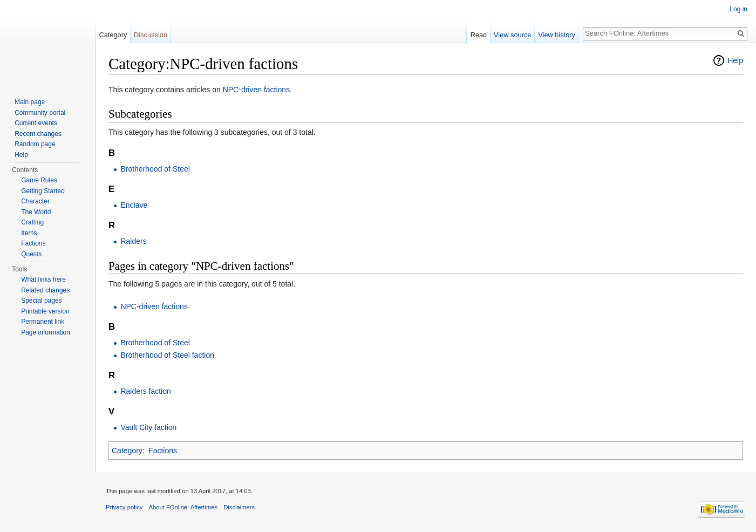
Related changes (45, 290)
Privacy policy (124, 507)
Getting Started (43, 191)
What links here (43, 279)
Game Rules (39, 180)
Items (29, 233)
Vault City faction (148, 427)
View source (512, 35)
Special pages (41, 301)
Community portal (40, 113)
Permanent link (43, 322)
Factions (163, 451)
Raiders (133, 241)
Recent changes (38, 134)
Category (127, 451)
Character (35, 201)
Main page (30, 102)
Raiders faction (145, 391)
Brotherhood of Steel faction (167, 355)
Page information (46, 332)
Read (479, 35)
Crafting (32, 222)
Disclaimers (239, 507)
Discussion (151, 35)
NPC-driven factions (257, 90)
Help (735, 60)
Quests (31, 254)
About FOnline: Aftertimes (183, 507)
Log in (738, 9)
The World (36, 212)
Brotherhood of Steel (155, 169)
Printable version (45, 311)
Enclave (134, 205)
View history (557, 35)
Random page (35, 144)
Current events (36, 123)
